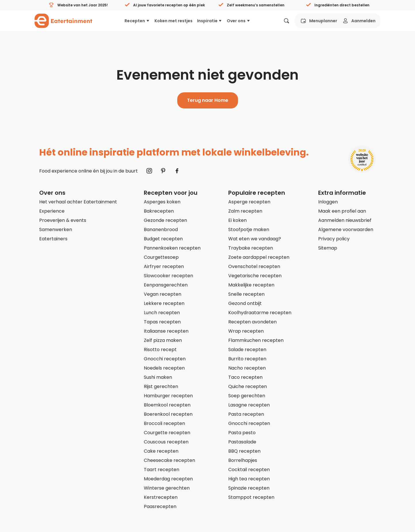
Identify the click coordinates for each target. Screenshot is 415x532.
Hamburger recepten (168, 396)
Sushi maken (158, 377)
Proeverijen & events (63, 220)
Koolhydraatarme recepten (260, 313)
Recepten (137, 21)
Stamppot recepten (251, 497)
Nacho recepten (247, 368)
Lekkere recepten (164, 303)
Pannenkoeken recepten (172, 248)
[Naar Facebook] (177, 171)
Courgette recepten (167, 433)
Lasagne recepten (249, 405)
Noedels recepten (164, 368)
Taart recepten (162, 470)
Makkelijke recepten (251, 285)
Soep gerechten (247, 396)
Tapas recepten (162, 322)
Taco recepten (245, 377)
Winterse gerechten (167, 488)
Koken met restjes (173, 21)
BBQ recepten (244, 451)
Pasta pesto (242, 433)
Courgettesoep (161, 257)
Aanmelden (359, 21)
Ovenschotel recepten (254, 266)
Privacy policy (334, 239)
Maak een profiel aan (342, 211)
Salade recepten (247, 350)
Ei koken (237, 220)
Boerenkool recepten (168, 414)
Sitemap (328, 248)
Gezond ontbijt (245, 303)
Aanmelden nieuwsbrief (345, 220)
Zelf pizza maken (163, 340)
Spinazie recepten (249, 488)
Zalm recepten (245, 211)
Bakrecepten (159, 211)
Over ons (239, 21)
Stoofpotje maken (249, 230)
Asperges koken (162, 202)
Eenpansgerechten (166, 285)
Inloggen (328, 202)
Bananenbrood (161, 230)
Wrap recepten (246, 331)
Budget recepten (163, 239)
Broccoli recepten (164, 423)
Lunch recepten (162, 313)
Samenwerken (56, 230)
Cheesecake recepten (169, 460)
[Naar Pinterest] (163, 171)
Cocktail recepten (249, 470)
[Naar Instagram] (149, 171)
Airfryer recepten (164, 266)
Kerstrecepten (161, 497)
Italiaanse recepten (166, 331)
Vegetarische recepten (255, 276)
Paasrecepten (160, 506)
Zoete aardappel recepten (259, 257)
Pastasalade (242, 442)
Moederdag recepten (168, 479)
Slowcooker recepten (168, 276)
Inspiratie (210, 21)
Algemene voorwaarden (346, 230)
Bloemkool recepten (167, 405)
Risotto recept (160, 350)
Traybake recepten (251, 248)
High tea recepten (249, 479)
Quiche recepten (248, 386)
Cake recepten (161, 451)
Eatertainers (53, 239)
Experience (52, 211)
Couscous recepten (166, 442)
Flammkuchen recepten (256, 340)
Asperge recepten (249, 202)
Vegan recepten (163, 294)
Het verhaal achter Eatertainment (78, 202)
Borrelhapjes (243, 460)
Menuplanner (318, 21)
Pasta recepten (246, 414)
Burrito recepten (247, 359)
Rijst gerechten (161, 386)
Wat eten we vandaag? (255, 239)
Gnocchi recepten (165, 359)
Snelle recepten (246, 294)
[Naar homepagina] (63, 21)
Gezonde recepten (165, 220)
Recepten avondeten (252, 322)
